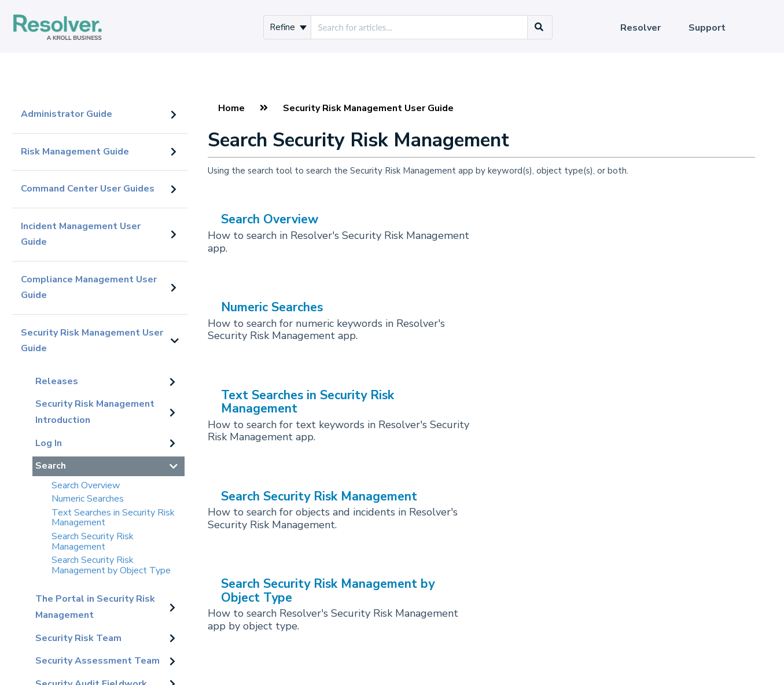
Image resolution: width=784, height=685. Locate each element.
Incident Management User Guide (81, 234)
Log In (49, 443)
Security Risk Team (78, 638)
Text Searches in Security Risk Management (113, 518)
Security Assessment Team (97, 661)
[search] (419, 27)
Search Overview (86, 485)
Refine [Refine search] (288, 27)
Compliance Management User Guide (89, 288)
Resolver (641, 28)
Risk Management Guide (75, 152)
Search (51, 466)
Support (707, 28)
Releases (57, 381)
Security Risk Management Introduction (95, 412)
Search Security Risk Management (93, 542)
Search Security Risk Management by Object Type (111, 565)
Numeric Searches (88, 499)
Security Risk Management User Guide (92, 341)
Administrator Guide (67, 114)
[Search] (539, 27)
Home (231, 108)
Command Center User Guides (88, 189)
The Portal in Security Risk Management (95, 607)
